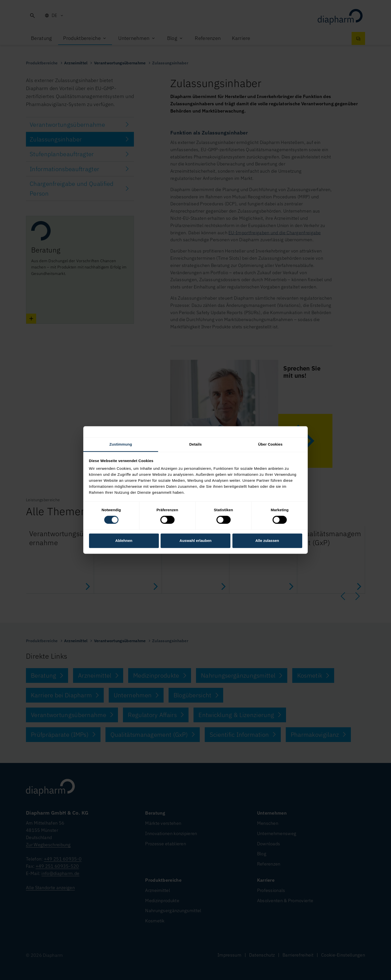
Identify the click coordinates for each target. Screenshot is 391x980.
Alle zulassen (267, 541)
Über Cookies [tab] (270, 444)
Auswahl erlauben (195, 541)
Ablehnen (124, 541)
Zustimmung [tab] (121, 444)
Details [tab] (195, 444)
